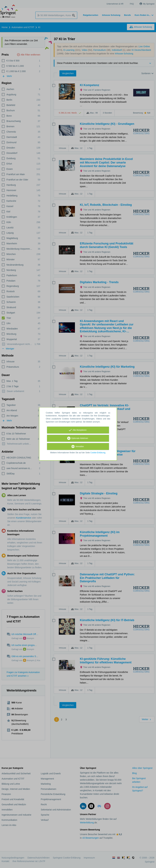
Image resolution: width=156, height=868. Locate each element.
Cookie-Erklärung (98, 453)
